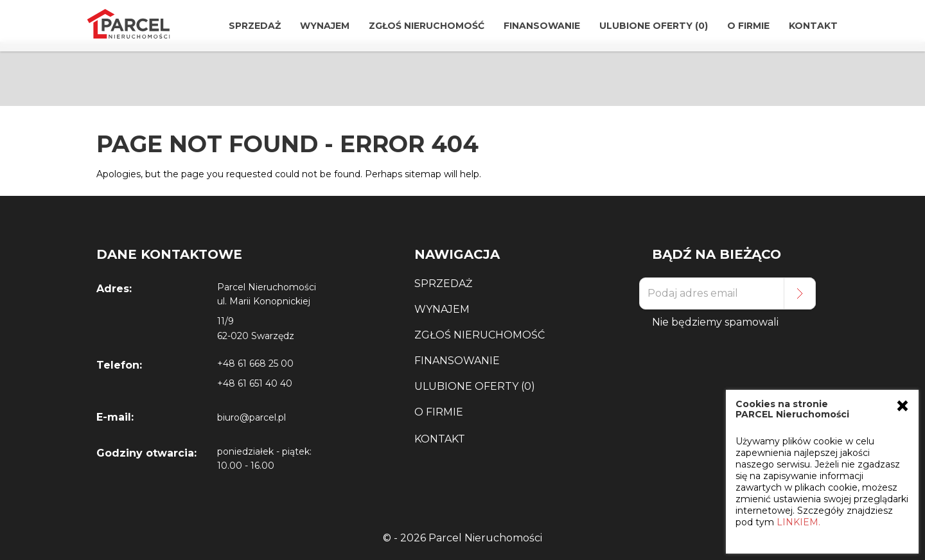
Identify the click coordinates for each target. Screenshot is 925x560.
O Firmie (748, 26)
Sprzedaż (255, 26)
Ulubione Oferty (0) (654, 26)
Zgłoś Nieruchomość (427, 26)
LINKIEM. (798, 522)
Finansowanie (542, 26)
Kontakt (813, 26)
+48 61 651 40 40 (255, 383)
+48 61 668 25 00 (255, 363)
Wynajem (325, 26)
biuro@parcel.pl (251, 417)
